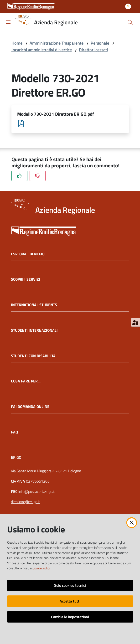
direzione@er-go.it (26, 502)
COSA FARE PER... (26, 382)
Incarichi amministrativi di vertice (42, 50)
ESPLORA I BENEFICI (28, 254)
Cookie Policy (41, 568)
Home (17, 43)
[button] (130, 22)
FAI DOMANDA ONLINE (30, 407)
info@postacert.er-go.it (37, 492)
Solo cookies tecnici (70, 585)
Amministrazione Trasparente (57, 43)
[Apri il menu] (8, 22)
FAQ (14, 432)
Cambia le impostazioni (70, 617)
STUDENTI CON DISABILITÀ (33, 356)
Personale (100, 43)
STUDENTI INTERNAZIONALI (34, 331)
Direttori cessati (93, 50)
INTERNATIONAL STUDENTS (34, 305)
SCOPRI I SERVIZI (26, 280)
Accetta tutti (70, 601)
